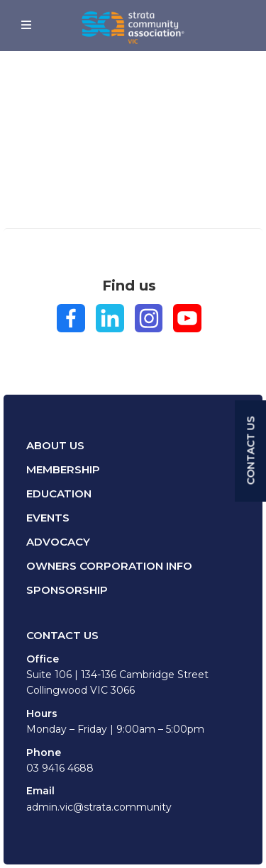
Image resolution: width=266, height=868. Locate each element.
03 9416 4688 (60, 768)
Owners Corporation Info (109, 566)
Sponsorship (67, 590)
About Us (55, 445)
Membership (63, 469)
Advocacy (58, 542)
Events (48, 518)
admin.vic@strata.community (99, 807)
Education (59, 494)
